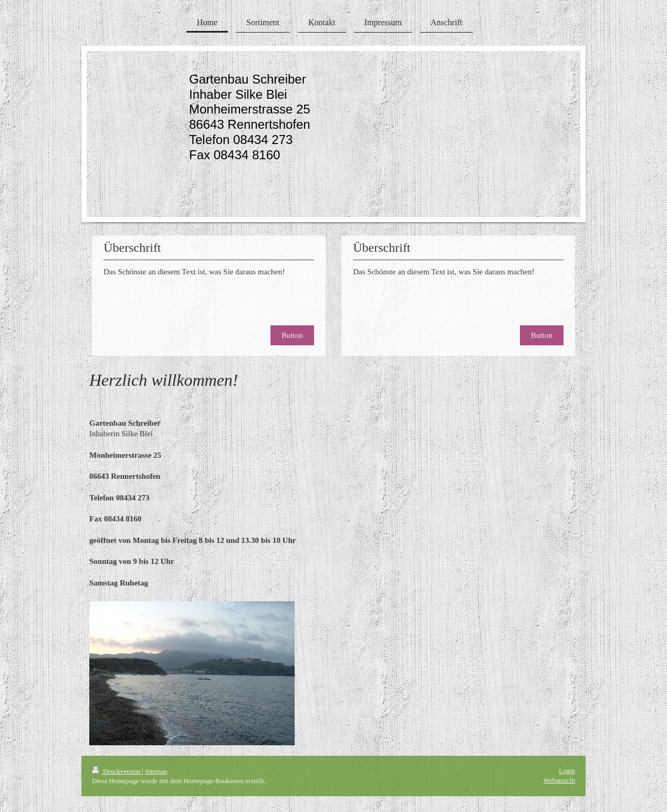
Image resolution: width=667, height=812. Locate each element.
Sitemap (156, 771)
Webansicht (559, 780)
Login (567, 771)
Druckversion (117, 771)
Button (292, 335)
